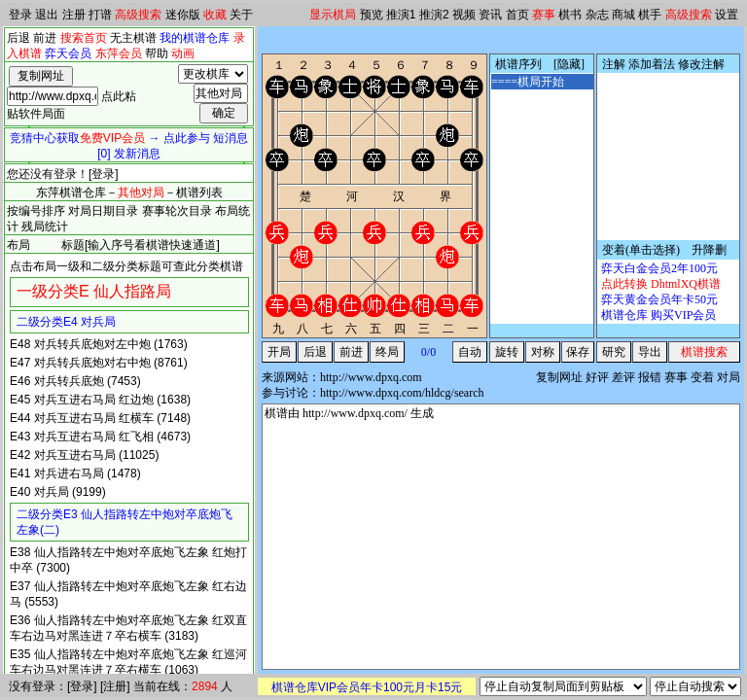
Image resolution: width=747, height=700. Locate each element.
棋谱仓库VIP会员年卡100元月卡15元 (367, 687)
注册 (74, 15)
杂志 (597, 15)
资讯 (490, 15)
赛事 (544, 15)
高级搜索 (138, 15)
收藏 (215, 15)
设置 (727, 15)
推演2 (434, 15)
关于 (241, 15)
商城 (623, 15)
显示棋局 (333, 15)
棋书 (570, 15)
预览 (372, 15)
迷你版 (183, 15)
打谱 (100, 15)
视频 (464, 15)
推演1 (401, 15)
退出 (47, 15)
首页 (517, 15)
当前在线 (157, 686)
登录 (20, 15)
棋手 (650, 15)
